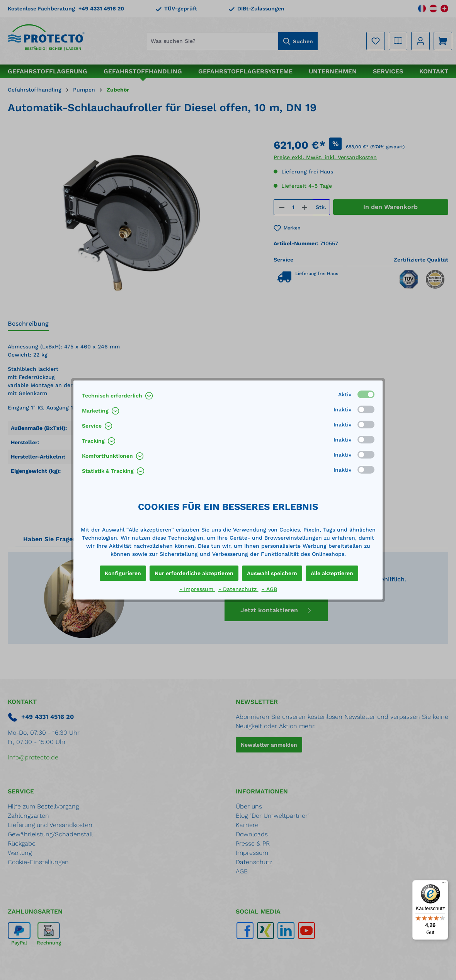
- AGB (269, 589)
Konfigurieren (123, 573)
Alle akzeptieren (332, 573)
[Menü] (444, 885)
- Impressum (197, 589)
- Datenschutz (238, 589)
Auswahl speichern (272, 573)
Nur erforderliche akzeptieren (194, 573)
